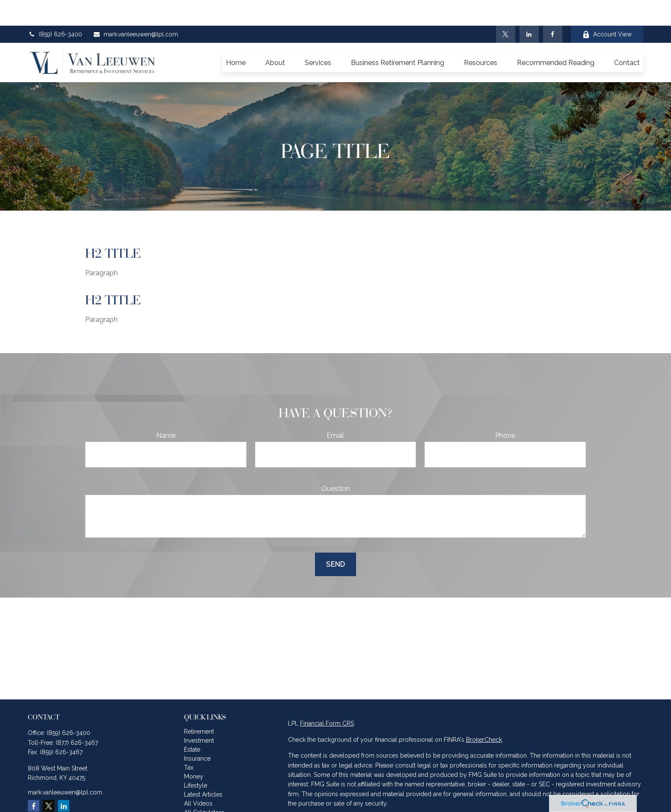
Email (335, 410)
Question (336, 463)
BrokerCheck (484, 714)
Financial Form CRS (327, 698)
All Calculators (204, 787)
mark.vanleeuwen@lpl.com (135, 9)
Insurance (197, 733)
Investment (199, 715)
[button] (236, 37)
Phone (505, 410)
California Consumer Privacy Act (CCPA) (571, 794)
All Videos (198, 778)
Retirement (199, 706)
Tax (189, 742)
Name (166, 410)
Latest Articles (203, 769)
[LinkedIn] (529, 9)
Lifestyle (196, 760)
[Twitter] (506, 9)
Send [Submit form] (335, 539)
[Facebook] (553, 9)
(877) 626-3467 (77, 717)
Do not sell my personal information (536, 803)
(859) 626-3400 (55, 9)
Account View (607, 9)
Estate (192, 724)
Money (194, 751)
